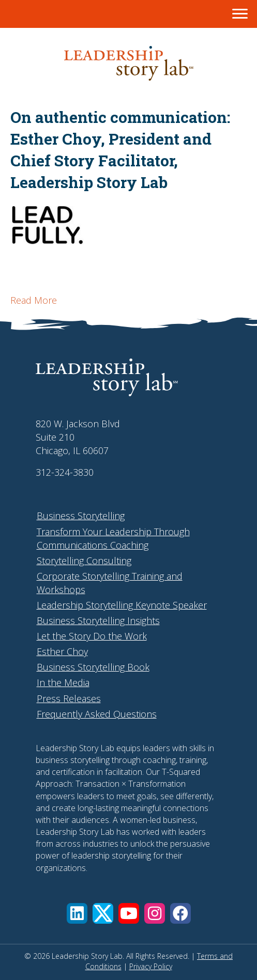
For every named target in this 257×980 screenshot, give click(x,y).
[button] (77, 913)
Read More (34, 300)
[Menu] (240, 14)
